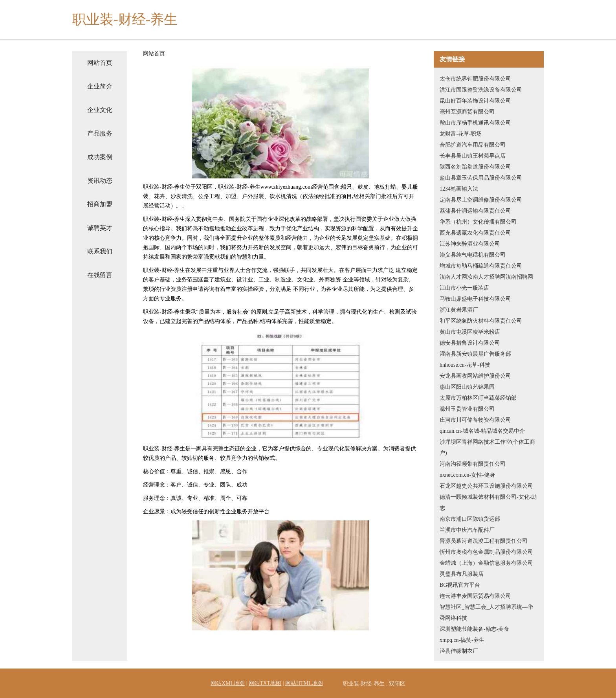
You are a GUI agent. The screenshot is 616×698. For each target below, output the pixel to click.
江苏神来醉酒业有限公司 (470, 244)
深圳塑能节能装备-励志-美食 (474, 629)
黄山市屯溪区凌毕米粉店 (470, 332)
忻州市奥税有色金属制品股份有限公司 (486, 552)
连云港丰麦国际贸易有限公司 (475, 596)
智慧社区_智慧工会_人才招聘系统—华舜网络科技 (486, 613)
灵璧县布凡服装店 (462, 574)
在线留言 (100, 275)
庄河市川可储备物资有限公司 (475, 420)
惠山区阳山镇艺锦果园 (467, 387)
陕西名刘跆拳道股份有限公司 (475, 167)
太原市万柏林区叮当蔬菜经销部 (478, 398)
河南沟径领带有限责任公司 (473, 464)
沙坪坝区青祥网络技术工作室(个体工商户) (487, 447)
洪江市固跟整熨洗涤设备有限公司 (481, 90)
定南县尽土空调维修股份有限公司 (481, 200)
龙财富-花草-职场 (461, 134)
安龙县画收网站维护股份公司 (475, 376)
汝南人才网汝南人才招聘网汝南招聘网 (486, 277)
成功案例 (100, 157)
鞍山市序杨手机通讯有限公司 (475, 123)
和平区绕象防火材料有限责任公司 (481, 321)
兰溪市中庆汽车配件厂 (467, 530)
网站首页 (100, 63)
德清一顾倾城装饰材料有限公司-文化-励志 (488, 502)
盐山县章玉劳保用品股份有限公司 (481, 178)
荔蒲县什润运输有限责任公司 (475, 211)
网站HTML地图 (304, 683)
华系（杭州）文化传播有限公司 (478, 222)
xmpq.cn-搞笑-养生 (462, 640)
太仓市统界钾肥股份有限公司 (475, 79)
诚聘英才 (100, 228)
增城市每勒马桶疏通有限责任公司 (481, 266)
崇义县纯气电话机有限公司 (473, 255)
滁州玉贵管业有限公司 (467, 409)
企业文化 (100, 110)
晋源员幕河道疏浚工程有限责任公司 (484, 541)
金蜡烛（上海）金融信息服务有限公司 (486, 563)
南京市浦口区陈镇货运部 (470, 519)
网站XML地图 (228, 683)
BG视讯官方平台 (460, 585)
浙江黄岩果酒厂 (459, 310)
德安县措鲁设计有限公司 (470, 343)
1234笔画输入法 (459, 189)
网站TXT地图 (265, 683)
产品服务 (100, 133)
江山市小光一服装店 (464, 288)
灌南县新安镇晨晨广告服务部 (475, 354)
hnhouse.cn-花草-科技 (465, 365)
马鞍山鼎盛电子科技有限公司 (475, 299)
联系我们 (100, 251)
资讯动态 (100, 181)
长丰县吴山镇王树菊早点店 (473, 156)
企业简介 (100, 86)
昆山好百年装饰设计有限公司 (475, 101)
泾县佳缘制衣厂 (459, 651)
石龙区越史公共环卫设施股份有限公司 (486, 486)
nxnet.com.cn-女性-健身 (467, 475)
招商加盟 (100, 204)
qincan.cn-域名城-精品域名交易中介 (482, 431)
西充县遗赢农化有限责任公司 (475, 233)
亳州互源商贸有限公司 (467, 112)
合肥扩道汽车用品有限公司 (473, 145)
